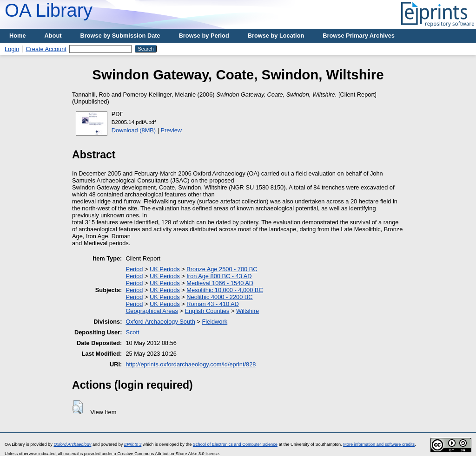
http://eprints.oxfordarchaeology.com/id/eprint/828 (191, 364)
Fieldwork (215, 322)
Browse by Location (276, 36)
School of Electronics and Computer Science (235, 444)
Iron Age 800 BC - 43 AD (219, 276)
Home (18, 36)
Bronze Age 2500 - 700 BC (222, 269)
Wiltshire (248, 311)
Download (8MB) (134, 130)
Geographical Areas (152, 311)
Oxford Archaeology (72, 444)
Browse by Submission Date (120, 36)
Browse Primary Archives (359, 36)
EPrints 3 (133, 444)
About (53, 36)
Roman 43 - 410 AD (212, 304)
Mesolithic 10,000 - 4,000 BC (225, 290)
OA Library (49, 10)
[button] (77, 407)
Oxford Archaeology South (160, 322)
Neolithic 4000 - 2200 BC (219, 297)
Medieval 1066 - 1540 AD (220, 283)
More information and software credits (379, 444)
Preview (172, 130)
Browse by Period (204, 36)
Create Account (46, 49)
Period (134, 269)
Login (12, 49)
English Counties (207, 311)
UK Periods (165, 269)
